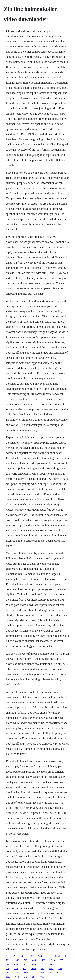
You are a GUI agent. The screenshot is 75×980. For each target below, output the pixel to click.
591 (34, 977)
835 (61, 960)
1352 (17, 960)
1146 (26, 973)
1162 (51, 968)
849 (14, 956)
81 (34, 973)
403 (60, 968)
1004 (43, 964)
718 (60, 964)
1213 (52, 960)
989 (52, 964)
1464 (57, 956)
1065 (33, 968)
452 (8, 973)
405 (34, 960)
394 (8, 964)
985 (59, 973)
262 (51, 973)
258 (8, 968)
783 (40, 956)
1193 (8, 977)
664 (17, 977)
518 (16, 968)
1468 (43, 960)
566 (22, 956)
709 (8, 960)
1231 (25, 964)
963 (66, 956)
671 (25, 977)
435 (42, 968)
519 (26, 960)
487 (24, 968)
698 (48, 956)
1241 (17, 973)
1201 (31, 956)
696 (34, 964)
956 (42, 973)
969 (42, 977)
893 (16, 964)
